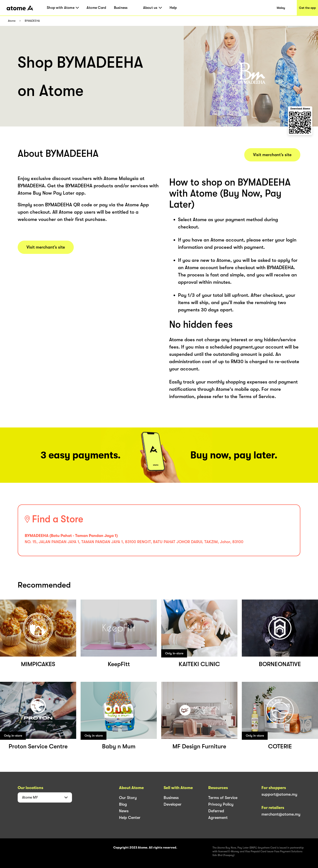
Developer (173, 804)
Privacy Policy (221, 804)
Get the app (307, 8)
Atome (12, 21)
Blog (123, 804)
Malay (281, 8)
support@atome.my (279, 794)
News (124, 811)
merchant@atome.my (281, 814)
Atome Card (96, 8)
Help (173, 8)
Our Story (128, 798)
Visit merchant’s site (46, 247)
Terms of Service (223, 798)
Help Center (130, 818)
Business (121, 8)
